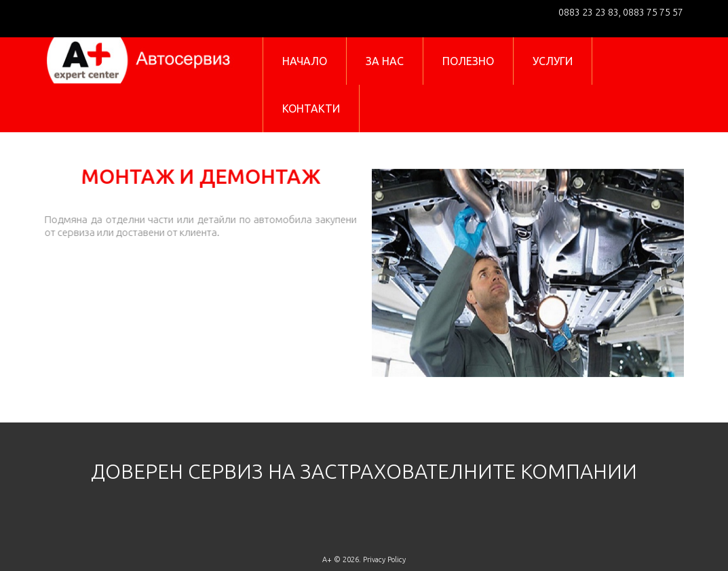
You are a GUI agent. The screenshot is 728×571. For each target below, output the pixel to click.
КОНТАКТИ (311, 109)
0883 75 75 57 (652, 12)
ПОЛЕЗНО (468, 61)
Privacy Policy (384, 559)
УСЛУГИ (553, 61)
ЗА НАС (385, 61)
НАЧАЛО (305, 61)
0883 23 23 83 (589, 12)
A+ (327, 559)
